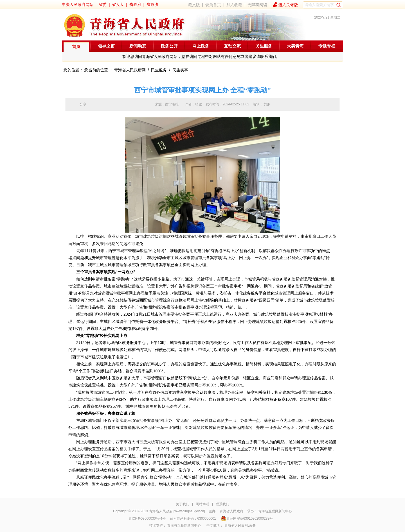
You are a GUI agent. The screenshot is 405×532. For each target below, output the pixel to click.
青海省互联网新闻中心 (275, 511)
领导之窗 (106, 46)
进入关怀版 (288, 5)
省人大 (118, 4)
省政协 (152, 4)
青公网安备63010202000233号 (247, 519)
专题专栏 (327, 46)
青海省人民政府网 (130, 70)
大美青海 (295, 46)
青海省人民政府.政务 (240, 526)
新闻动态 (138, 46)
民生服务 (264, 46)
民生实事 (180, 70)
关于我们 (183, 504)
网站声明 (202, 504)
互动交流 (232, 46)
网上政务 (201, 46)
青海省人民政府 (231, 511)
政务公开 (169, 46)
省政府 (135, 4)
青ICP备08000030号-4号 (147, 519)
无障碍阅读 (257, 5)
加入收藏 (234, 5)
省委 (103, 4)
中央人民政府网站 (78, 4)
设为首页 (213, 5)
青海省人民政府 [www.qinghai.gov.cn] (177, 511)
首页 (76, 47)
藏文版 (194, 5)
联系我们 (222, 504)
